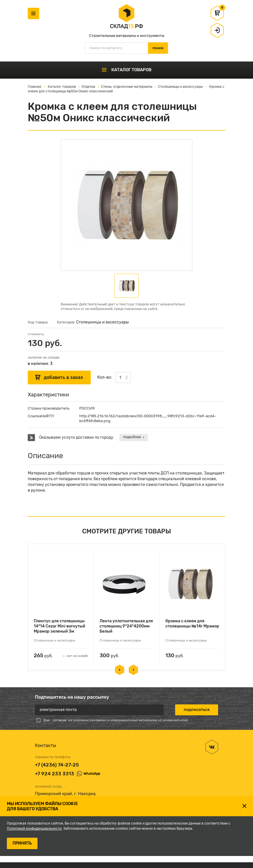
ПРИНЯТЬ (22, 843)
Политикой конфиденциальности (34, 829)
